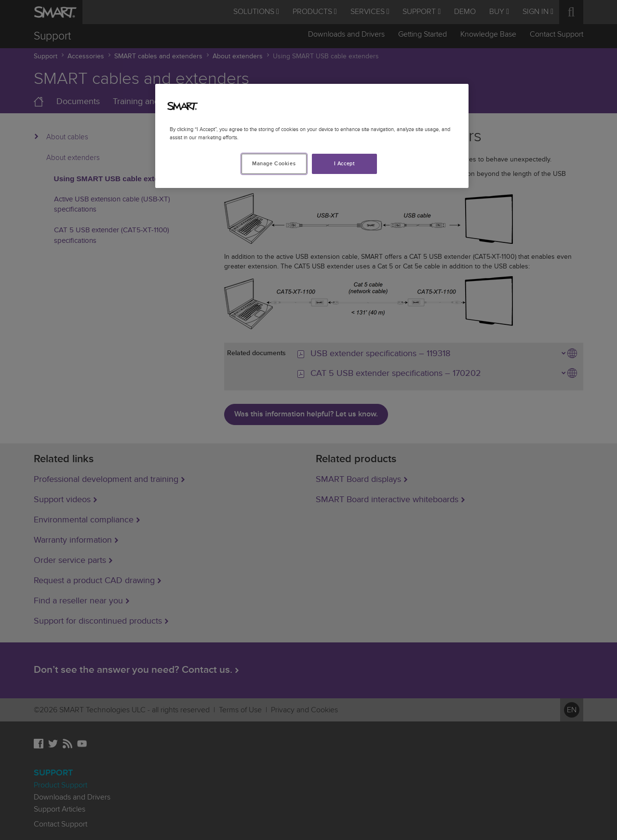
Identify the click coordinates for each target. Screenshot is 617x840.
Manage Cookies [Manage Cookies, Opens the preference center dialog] (274, 164)
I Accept (345, 164)
